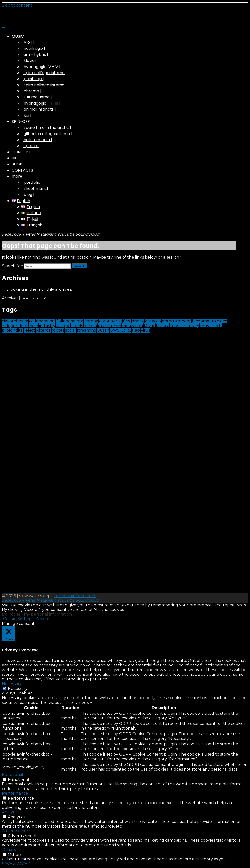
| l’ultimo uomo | (37, 97)
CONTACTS (22, 170)
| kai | (26, 115)
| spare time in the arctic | (46, 128)
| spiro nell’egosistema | (44, 73)
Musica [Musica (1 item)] (163, 326)
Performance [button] (15, 793)
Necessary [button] (12, 684)
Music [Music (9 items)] (149, 326)
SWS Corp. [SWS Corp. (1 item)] (121, 330)
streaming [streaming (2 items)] (87, 330)
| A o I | (28, 42)
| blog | (28, 195)
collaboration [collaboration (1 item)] (42, 321)
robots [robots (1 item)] (58, 330)
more (17, 176)
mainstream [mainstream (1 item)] (109, 326)
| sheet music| (35, 188)
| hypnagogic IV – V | (41, 67)
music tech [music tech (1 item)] (211, 326)
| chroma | (31, 91)
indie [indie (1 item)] (33, 326)
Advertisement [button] (16, 831)
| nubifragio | (33, 48)
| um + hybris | (35, 54)
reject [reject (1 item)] (29, 330)
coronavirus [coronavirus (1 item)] (111, 321)
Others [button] (9, 850)
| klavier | (30, 61)
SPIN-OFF (21, 121)
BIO (15, 158)
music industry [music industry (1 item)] (185, 326)
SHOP (17, 164)
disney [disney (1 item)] (138, 321)
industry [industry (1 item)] (47, 326)
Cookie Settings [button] (18, 619)
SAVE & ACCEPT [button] (17, 864)
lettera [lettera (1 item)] (90, 326)
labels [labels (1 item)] (77, 326)
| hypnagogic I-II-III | (41, 103)
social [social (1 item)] (70, 330)
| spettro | (31, 146)
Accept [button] (43, 619)
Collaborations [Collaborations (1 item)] (70, 321)
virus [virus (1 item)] (146, 330)
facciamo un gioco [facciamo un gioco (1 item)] (210, 321)
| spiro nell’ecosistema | (44, 85)
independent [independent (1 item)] (15, 326)
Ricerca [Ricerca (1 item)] (43, 330)
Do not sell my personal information (37, 614)
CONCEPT (21, 152)
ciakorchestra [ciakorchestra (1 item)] (15, 321)
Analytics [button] (11, 812)
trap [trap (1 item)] (136, 330)
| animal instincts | (39, 109)
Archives (10, 298)
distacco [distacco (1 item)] (153, 321)
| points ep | (33, 79)
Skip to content (17, 5)
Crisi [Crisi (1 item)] (127, 321)
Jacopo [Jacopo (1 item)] (63, 326)
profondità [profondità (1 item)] (12, 330)
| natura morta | (37, 140)
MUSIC (18, 36)
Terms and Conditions (75, 596)
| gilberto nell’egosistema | (47, 134)
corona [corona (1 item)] (91, 321)
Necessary (18, 689)
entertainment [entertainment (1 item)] (176, 321)
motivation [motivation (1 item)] (132, 326)
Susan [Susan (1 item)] (103, 330)
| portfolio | (32, 182)
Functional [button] (13, 775)
